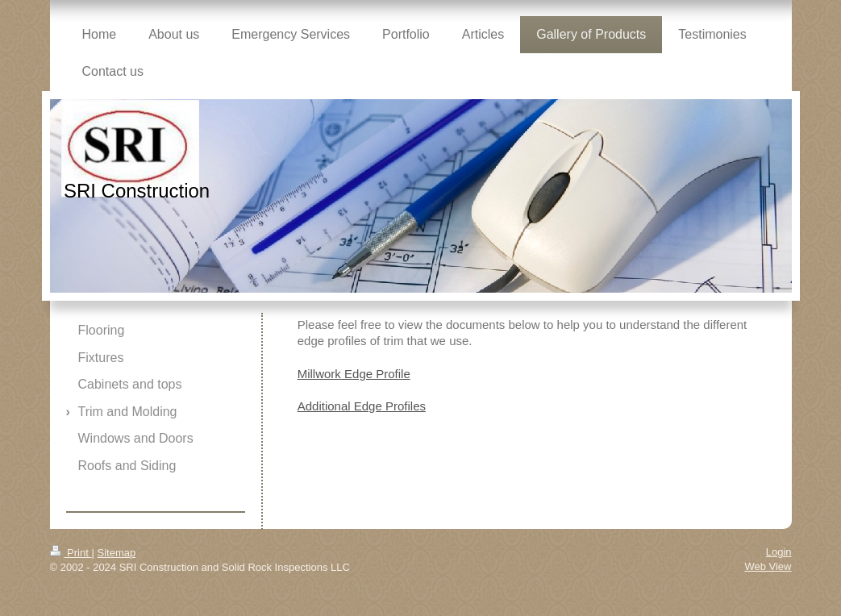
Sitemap (116, 553)
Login (779, 552)
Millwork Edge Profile (354, 374)
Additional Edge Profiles (362, 406)
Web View (768, 566)
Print (71, 553)
